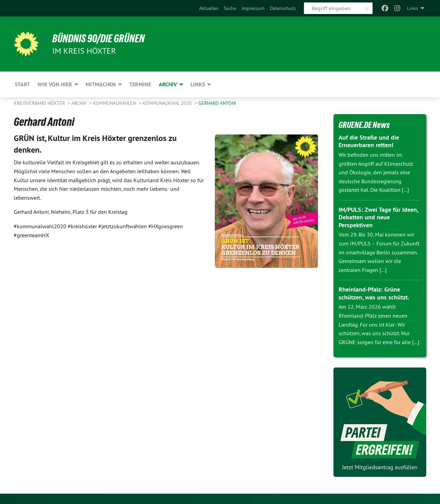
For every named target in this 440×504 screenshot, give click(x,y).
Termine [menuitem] (140, 84)
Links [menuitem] (412, 8)
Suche (230, 8)
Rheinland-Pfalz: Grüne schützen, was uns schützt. (374, 293)
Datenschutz (283, 8)
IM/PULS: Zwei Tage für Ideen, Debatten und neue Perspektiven (378, 217)
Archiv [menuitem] (168, 84)
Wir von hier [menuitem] (55, 84)
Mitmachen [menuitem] (101, 84)
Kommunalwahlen (115, 103)
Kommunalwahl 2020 (168, 103)
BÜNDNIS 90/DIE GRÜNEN (98, 39)
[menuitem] (209, 8)
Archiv (80, 103)
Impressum (253, 8)
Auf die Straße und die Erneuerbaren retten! (369, 141)
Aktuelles (209, 8)
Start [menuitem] (22, 84)
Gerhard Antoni (217, 103)
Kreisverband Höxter (40, 103)
